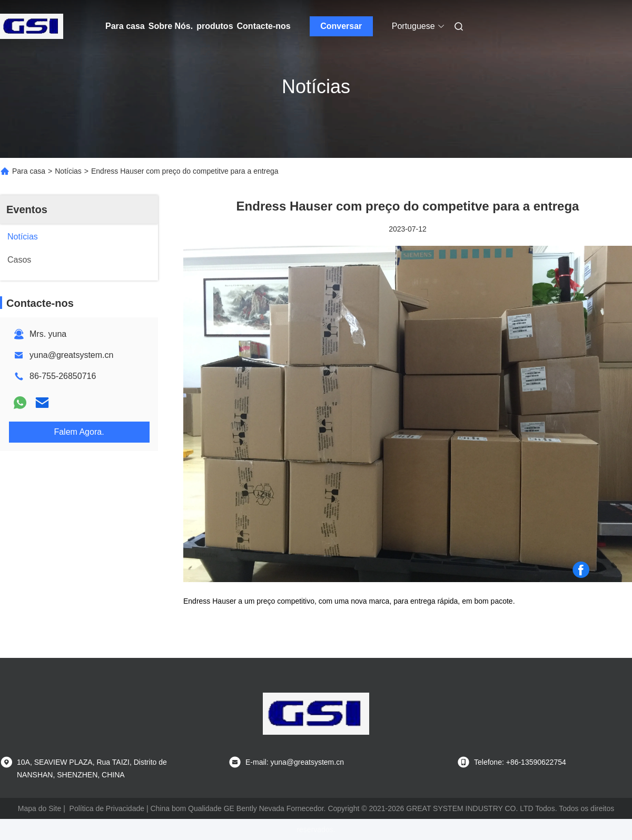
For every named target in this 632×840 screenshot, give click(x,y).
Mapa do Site (40, 808)
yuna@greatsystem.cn (71, 355)
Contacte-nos (264, 26)
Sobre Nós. (171, 26)
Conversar (341, 26)
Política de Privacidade (107, 808)
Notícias (68, 171)
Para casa (125, 26)
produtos (215, 26)
